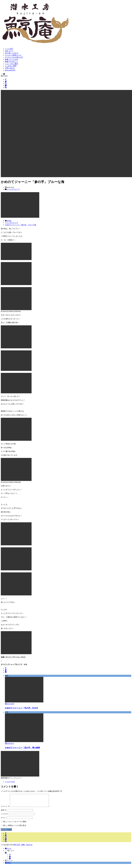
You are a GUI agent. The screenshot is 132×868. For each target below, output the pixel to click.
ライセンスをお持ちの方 (14, 57)
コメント (5, 809)
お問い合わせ (10, 68)
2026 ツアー (9, 51)
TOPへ (8, 865)
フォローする (10, 782)
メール (4, 816)
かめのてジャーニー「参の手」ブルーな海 (20, 225)
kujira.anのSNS (10, 70)
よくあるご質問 (11, 66)
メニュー (9, 863)
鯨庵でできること (11, 62)
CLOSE (4, 76)
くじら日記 (9, 49)
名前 (3, 813)
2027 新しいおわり (12, 53)
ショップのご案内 (11, 64)
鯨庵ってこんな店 (11, 59)
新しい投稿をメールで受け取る (15, 828)
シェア (11, 853)
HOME (9, 221)
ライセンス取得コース (13, 55)
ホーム (8, 851)
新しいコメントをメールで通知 (15, 824)
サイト (3, 820)
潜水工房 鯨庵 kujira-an (23, 847)
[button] (66, 134)
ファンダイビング (13, 189)
